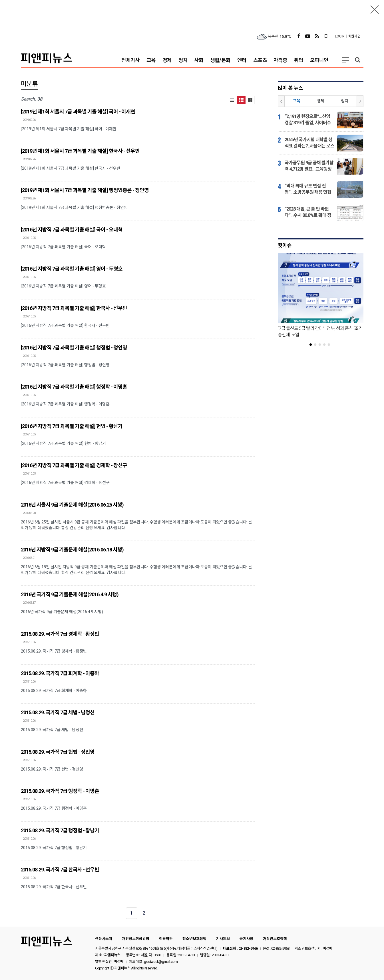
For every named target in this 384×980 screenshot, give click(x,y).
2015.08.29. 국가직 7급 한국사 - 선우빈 (60, 870)
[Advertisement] (192, 13)
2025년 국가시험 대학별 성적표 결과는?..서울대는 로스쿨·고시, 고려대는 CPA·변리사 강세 (309, 143)
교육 (151, 60)
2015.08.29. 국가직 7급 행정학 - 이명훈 (60, 791)
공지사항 (246, 939)
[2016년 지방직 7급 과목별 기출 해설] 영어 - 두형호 (72, 269)
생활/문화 (220, 60)
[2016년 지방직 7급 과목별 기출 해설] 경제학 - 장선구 (74, 465)
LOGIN (340, 36)
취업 (299, 60)
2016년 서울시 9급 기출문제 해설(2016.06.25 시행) (72, 505)
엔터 (242, 60)
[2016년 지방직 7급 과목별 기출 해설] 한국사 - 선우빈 (74, 308)
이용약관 (166, 939)
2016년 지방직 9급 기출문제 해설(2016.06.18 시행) (72, 550)
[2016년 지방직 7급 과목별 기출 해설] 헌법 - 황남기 (72, 426)
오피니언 (319, 60)
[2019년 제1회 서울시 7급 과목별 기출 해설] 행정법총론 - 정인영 (85, 190)
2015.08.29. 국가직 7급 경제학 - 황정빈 (60, 634)
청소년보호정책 (194, 939)
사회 (199, 60)
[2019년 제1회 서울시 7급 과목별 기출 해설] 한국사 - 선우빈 (80, 151)
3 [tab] (322, 345)
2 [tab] (317, 345)
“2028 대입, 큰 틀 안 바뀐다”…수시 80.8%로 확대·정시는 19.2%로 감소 (308, 212)
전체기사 (130, 60)
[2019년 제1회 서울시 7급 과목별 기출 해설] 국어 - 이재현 (78, 112)
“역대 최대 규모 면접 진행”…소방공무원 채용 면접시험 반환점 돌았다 (308, 189)
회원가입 (354, 36)
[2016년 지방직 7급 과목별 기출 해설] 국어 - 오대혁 (72, 230)
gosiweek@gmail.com (161, 962)
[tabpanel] (321, 298)
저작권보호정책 (275, 939)
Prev (281, 101)
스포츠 (260, 60)
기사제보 (223, 939)
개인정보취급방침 (136, 939)
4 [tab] (327, 345)
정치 (183, 60)
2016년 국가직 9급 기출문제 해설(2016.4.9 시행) (70, 594)
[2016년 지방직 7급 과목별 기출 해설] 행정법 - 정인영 (74, 348)
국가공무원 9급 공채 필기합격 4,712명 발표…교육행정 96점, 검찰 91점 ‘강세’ (309, 166)
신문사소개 (104, 939)
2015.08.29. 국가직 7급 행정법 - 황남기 (60, 830)
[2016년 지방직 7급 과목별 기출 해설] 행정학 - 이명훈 (74, 387)
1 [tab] (313, 345)
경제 (167, 60)
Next (360, 101)
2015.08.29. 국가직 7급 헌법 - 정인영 (58, 752)
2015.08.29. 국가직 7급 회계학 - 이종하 (60, 673)
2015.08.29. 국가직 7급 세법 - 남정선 (58, 712)
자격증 (280, 60)
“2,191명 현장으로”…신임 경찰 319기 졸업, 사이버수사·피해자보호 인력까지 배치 (308, 120)
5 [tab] (331, 345)
